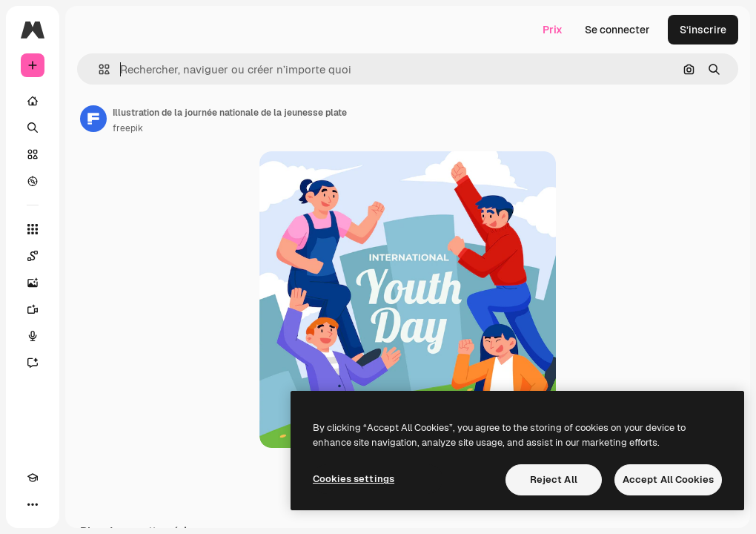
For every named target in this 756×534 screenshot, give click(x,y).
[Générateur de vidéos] (33, 309)
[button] (98, 69)
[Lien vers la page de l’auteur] (93, 119)
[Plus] (33, 504)
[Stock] (33, 154)
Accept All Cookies (668, 479)
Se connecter (617, 30)
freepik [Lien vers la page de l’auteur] (128, 128)
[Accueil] (33, 101)
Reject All (554, 479)
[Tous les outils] (33, 229)
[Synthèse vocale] (33, 336)
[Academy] (33, 478)
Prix (553, 30)
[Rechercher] (33, 128)
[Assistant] (33, 363)
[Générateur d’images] (33, 283)
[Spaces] (33, 256)
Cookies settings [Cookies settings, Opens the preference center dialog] (354, 479)
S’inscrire (703, 30)
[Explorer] (33, 181)
